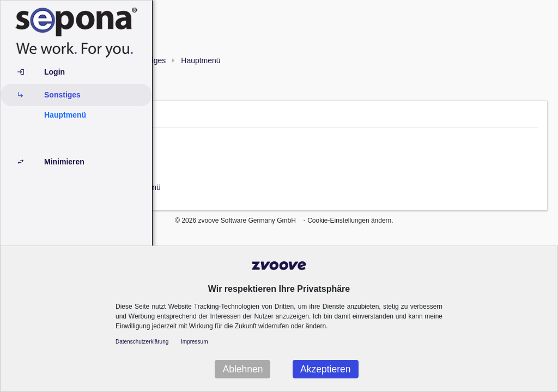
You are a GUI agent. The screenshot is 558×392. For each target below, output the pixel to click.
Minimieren (64, 162)
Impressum (194, 342)
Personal (278, 153)
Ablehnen (242, 369)
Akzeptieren (325, 369)
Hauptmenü (65, 115)
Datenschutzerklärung (142, 342)
